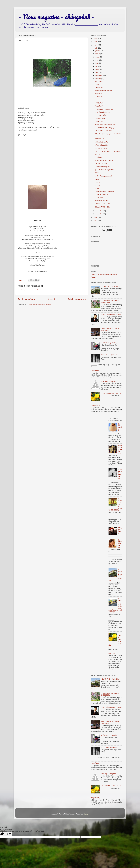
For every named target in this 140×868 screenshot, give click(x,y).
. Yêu (97, 179)
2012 (96, 39)
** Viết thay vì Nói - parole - (105, 161)
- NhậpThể (99, 103)
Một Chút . (112, 653)
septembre (99, 76)
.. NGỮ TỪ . (99, 122)
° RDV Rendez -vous (102, 139)
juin (97, 66)
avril (97, 60)
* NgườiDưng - (96, 405)
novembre (99, 211)
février (98, 54)
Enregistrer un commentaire (31, 290)
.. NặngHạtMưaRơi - (102, 142)
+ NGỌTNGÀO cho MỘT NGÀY (106, 125)
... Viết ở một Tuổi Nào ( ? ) (105, 128)
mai (97, 63)
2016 (96, 218)
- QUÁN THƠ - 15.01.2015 (110, 286)
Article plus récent (27, 299)
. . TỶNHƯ (99, 157)
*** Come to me (101, 173)
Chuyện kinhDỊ (120, 531)
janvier (98, 51)
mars (97, 57)
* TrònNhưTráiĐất (101, 201)
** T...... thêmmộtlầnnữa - (110, 355)
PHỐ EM (95, 371)
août (97, 72)
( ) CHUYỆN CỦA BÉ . (120, 544)
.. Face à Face (100, 118)
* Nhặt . (98, 188)
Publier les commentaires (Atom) (39, 304)
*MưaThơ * (99, 106)
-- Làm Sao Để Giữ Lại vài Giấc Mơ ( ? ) (110, 330)
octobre (98, 79)
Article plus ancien (77, 299)
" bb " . (97, 182)
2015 (96, 48)
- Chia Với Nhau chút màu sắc (111, 393)
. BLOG (98, 185)
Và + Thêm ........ (101, 81)
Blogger (86, 814)
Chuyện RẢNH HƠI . (102, 207)
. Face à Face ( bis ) (102, 145)
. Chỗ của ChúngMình (103, 167)
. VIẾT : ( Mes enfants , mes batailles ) (109, 151)
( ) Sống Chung (120, 427)
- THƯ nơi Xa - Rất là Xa (104, 131)
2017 (96, 221)
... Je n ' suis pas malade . (104, 176)
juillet (98, 69)
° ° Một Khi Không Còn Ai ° (104, 109)
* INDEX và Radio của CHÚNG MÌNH (104, 274)
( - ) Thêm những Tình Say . (105, 191)
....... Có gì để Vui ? (102, 115)
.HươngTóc (99, 88)
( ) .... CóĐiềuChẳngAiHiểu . (105, 170)
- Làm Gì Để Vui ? (101, 195)
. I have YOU (100, 97)
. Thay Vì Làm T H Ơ (102, 204)
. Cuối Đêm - (100, 198)
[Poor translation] (9, 834)
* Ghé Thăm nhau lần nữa (120, 449)
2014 (96, 45)
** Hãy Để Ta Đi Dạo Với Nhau (111, 315)
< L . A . (98, 154)
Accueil (52, 299)
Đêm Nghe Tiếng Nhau (109, 381)
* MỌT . (98, 84)
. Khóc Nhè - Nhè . (102, 148)
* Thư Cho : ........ (101, 94)
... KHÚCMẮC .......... (102, 112)
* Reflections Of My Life (103, 91)
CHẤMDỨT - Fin (101, 164)
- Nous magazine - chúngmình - (57, 17)
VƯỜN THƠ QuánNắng (109, 343)
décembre (99, 214)
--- (96, 100)
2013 (96, 42)
